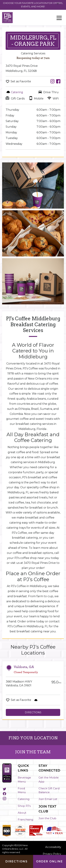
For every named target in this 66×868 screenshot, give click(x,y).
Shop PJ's (24, 806)
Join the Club (47, 818)
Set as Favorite (21, 81)
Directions (33, 712)
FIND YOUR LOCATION (33, 738)
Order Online (49, 861)
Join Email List (48, 799)
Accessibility (53, 847)
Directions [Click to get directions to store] (17, 861)
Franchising (25, 819)
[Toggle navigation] (59, 18)
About (22, 813)
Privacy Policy (52, 854)
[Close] (58, 4)
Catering (24, 799)
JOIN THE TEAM (33, 752)
